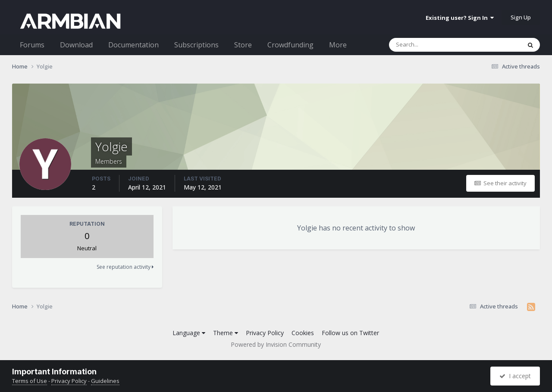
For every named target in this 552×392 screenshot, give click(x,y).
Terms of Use (30, 381)
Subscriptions (196, 45)
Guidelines (105, 381)
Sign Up (521, 17)
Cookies (303, 333)
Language (189, 333)
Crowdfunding (290, 45)
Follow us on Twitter (350, 333)
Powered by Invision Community (276, 344)
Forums (32, 45)
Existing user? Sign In (460, 18)
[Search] (433, 45)
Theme (226, 333)
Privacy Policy (265, 333)
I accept (515, 376)
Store (243, 45)
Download (76, 45)
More (338, 45)
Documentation (133, 45)
